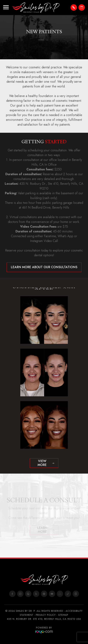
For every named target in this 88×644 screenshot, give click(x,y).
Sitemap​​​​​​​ (63, 615)
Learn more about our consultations (44, 267)
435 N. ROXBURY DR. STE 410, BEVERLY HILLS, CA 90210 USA (44, 619)
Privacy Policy (46, 615)
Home (43, 40)
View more (42, 463)
